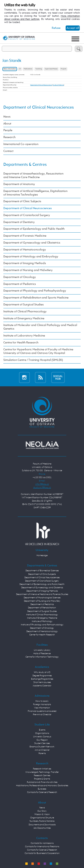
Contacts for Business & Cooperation (42, 853)
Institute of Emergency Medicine (24, 318)
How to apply (42, 701)
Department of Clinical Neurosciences (41, 85)
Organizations (42, 733)
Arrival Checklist (42, 750)
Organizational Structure (42, 818)
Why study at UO (42, 672)
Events (42, 730)
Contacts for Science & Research (42, 792)
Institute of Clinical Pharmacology (25, 312)
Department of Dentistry (19, 222)
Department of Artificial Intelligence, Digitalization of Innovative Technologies (35, 193)
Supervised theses (51, 69)
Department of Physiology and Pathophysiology (35, 291)
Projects (64, 69)
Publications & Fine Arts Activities (42, 782)
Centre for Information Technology (42, 657)
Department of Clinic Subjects (22, 201)
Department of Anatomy (19, 184)
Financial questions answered (42, 711)
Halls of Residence (42, 654)
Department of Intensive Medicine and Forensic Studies (42, 594)
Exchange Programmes (42, 679)
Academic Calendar (42, 686)
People (8, 130)
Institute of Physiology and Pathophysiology (42, 625)
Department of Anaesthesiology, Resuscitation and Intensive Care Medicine (33, 175)
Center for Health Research (42, 635)
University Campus (42, 737)
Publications (28, 69)
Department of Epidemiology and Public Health (34, 229)
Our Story (42, 811)
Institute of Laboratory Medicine (24, 336)
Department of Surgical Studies (24, 305)
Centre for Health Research (21, 343)
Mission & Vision (42, 814)
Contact (8, 151)
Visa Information (42, 708)
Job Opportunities (42, 828)
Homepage (42, 555)
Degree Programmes (42, 676)
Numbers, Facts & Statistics (42, 821)
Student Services (42, 743)
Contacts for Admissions (42, 843)
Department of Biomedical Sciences (42, 571)
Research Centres (42, 776)
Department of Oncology (20, 277)
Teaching (39, 69)
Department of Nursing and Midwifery (28, 270)
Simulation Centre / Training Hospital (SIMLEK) (33, 360)
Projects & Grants (42, 779)
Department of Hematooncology (25, 250)
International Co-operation (21, 144)
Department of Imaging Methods (25, 263)
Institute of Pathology (42, 621)
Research (9, 137)
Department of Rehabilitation (42, 608)
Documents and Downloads (42, 825)
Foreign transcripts (42, 704)
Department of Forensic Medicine (25, 236)
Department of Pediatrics (20, 284)
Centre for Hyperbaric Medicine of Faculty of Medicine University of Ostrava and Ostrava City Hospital (38, 351)
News (7, 117)
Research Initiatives (42, 769)
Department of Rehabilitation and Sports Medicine (36, 298)
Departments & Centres (25, 165)
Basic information (10, 69)
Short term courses (42, 682)
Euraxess (42, 789)
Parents (42, 753)
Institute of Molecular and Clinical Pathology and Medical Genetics (40, 327)
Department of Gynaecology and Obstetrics (32, 243)
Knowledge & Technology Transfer (42, 772)
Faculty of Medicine (58, 85)
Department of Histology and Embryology (31, 257)
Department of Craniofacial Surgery (27, 215)
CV (20, 69)
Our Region (42, 740)
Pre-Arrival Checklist (42, 715)
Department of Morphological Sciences (42, 598)
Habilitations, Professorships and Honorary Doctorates (42, 786)
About (7, 124)
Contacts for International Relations (42, 847)
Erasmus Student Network (42, 747)
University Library (42, 650)
